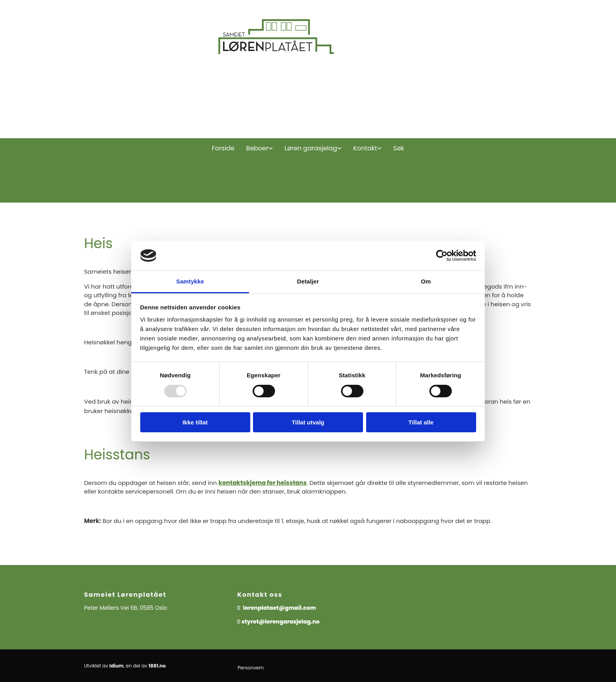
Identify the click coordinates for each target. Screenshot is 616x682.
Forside (223, 148)
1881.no (157, 666)
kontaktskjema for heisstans (262, 483)
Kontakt (365, 148)
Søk (399, 148)
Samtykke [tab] (190, 281)
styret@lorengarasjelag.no (281, 622)
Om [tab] (426, 281)
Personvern (251, 668)
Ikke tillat (195, 422)
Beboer (258, 148)
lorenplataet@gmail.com (280, 608)
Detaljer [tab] (308, 281)
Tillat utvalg (308, 422)
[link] (260, 148)
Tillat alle (421, 422)
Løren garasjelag (311, 148)
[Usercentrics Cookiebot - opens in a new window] (442, 256)
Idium (116, 666)
